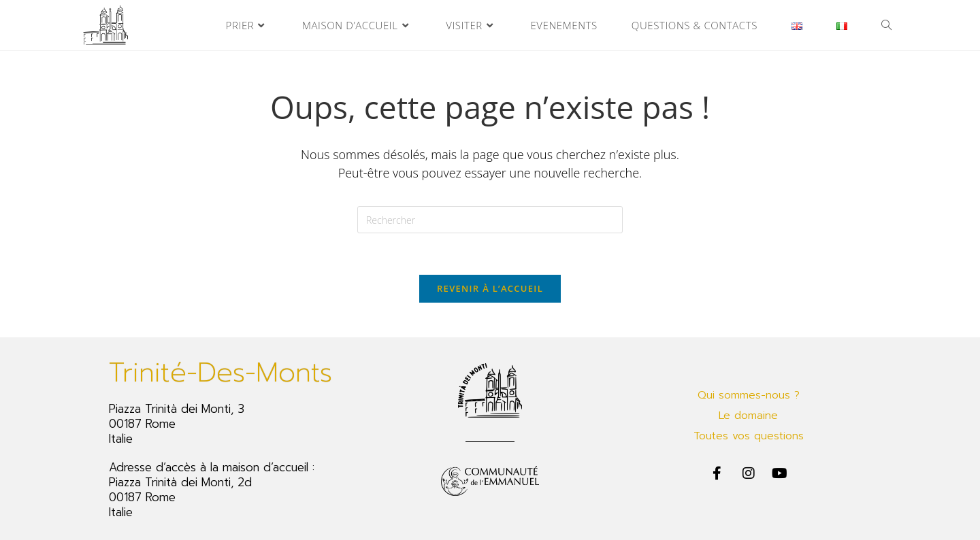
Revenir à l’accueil (490, 288)
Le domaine (748, 416)
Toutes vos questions (749, 436)
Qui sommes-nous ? (749, 395)
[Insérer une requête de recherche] (490, 220)
